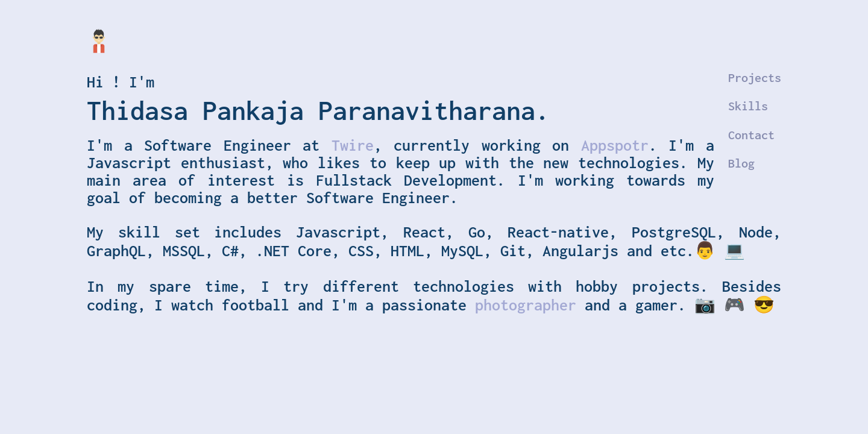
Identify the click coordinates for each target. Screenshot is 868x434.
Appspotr (615, 145)
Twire (353, 145)
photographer (530, 305)
